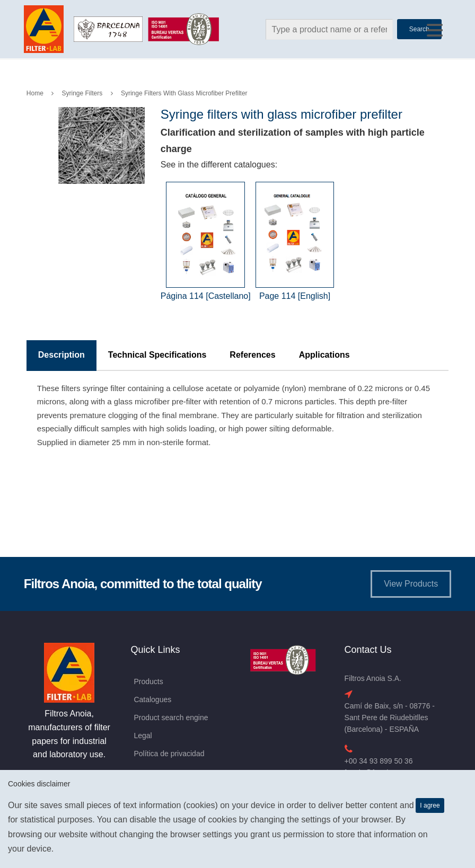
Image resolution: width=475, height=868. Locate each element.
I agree (430, 805)
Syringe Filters (82, 93)
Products (148, 681)
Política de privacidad (169, 754)
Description (61, 355)
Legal (143, 736)
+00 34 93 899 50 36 (379, 761)
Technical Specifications (157, 355)
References (252, 355)
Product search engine (171, 718)
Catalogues (152, 699)
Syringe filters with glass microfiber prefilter (184, 93)
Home (35, 93)
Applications (324, 355)
